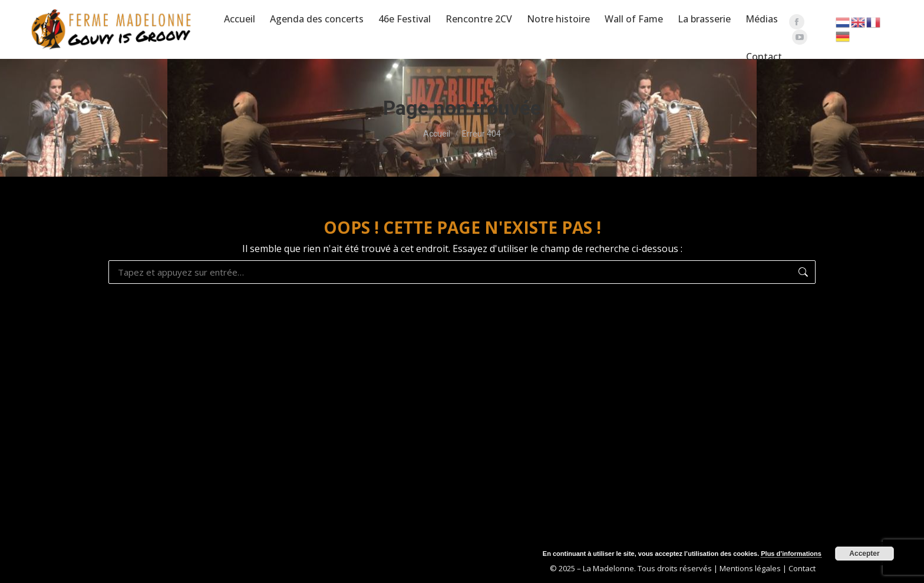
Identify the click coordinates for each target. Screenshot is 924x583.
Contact (802, 568)
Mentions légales (750, 568)
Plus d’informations (791, 554)
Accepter (864, 554)
